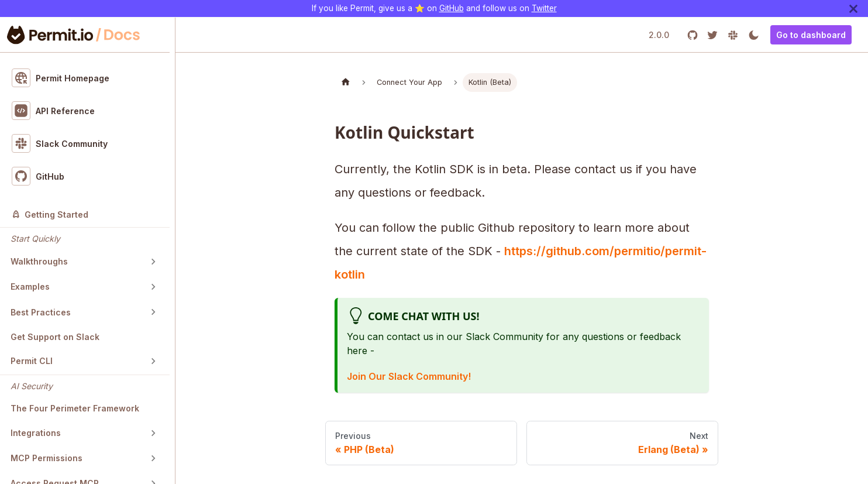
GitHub (452, 8)
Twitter (544, 8)
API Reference (54, 111)
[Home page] (346, 82)
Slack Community (60, 143)
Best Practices (41, 312)
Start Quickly (35, 238)
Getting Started (50, 214)
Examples (30, 286)
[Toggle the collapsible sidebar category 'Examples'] (153, 287)
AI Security (32, 386)
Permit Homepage (61, 78)
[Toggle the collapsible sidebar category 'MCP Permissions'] (153, 458)
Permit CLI (32, 361)
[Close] (853, 8)
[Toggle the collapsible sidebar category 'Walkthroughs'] (153, 262)
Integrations (36, 433)
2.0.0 (659, 35)
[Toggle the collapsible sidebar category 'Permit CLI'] (153, 361)
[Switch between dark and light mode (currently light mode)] (754, 35)
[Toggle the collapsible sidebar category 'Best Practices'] (153, 312)
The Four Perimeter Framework (75, 408)
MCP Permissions (46, 458)
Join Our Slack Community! (409, 376)
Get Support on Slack (55, 337)
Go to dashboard (811, 35)
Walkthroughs (39, 261)
